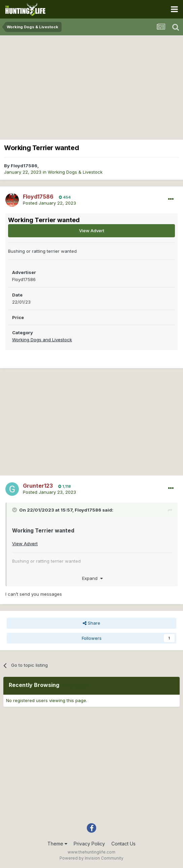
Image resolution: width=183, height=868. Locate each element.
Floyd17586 (24, 166)
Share (91, 623)
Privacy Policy (89, 844)
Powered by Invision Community (91, 858)
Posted (49, 203)
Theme (57, 844)
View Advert (92, 231)
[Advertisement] (91, 86)
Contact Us (123, 844)
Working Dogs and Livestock (42, 340)
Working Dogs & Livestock (75, 172)
